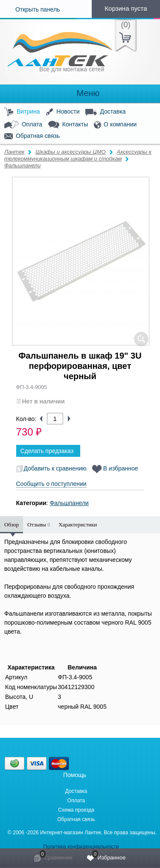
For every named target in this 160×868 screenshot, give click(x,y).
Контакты (68, 125)
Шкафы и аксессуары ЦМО (70, 152)
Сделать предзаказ (47, 451)
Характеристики (78, 525)
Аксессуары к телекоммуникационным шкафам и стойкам (78, 155)
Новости (63, 112)
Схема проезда (76, 810)
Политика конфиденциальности (81, 847)
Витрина (22, 112)
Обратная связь (32, 136)
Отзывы (39, 525)
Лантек (15, 152)
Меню (80, 93)
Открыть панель (30, 9)
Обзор (12, 525)
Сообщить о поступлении (51, 484)
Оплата (23, 125)
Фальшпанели (22, 165)
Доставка (105, 112)
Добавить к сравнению (51, 468)
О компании (115, 125)
